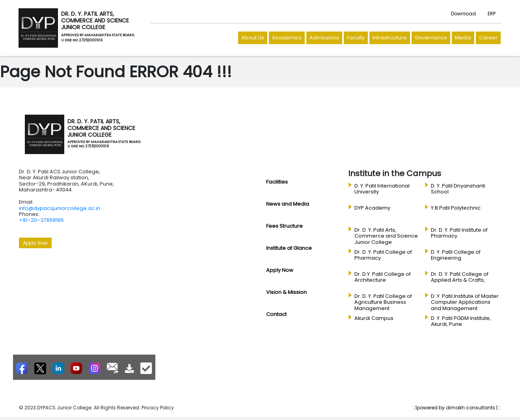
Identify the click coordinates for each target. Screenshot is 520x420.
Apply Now (35, 243)
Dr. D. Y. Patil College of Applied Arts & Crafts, (460, 277)
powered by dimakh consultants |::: (459, 408)
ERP (492, 14)
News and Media (288, 204)
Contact (276, 314)
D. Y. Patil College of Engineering (456, 255)
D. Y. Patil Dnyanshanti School (458, 189)
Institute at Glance (289, 248)
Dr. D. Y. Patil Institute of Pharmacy (459, 233)
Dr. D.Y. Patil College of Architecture (383, 277)
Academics (287, 38)
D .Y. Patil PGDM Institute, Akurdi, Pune (461, 321)
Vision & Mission (286, 292)
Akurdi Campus (374, 318)
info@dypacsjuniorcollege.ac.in (60, 208)
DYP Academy (372, 208)
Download (463, 14)
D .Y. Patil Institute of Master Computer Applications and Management (465, 302)
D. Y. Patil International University (382, 189)
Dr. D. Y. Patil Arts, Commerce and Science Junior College (386, 236)
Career (488, 38)
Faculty (356, 38)
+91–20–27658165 (41, 220)
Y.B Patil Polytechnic (456, 208)
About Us (253, 38)
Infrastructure (390, 38)
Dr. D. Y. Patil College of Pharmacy (383, 255)
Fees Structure (284, 226)
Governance (431, 38)
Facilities (277, 182)
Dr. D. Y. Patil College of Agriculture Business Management (383, 302)
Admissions (324, 38)
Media (463, 38)
